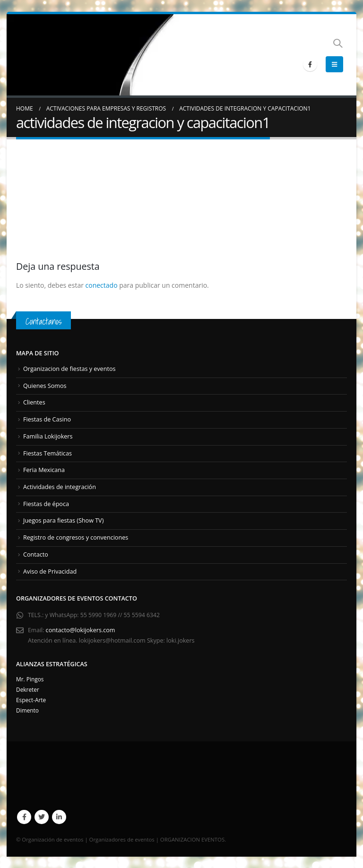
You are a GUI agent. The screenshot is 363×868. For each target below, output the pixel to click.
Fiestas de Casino (47, 419)
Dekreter (28, 689)
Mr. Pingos (31, 678)
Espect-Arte (32, 699)
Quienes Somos (45, 386)
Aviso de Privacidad (50, 571)
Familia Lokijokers (48, 436)
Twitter (42, 816)
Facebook (24, 816)
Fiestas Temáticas (48, 453)
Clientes (34, 402)
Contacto (36, 554)
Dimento (28, 709)
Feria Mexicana (44, 470)
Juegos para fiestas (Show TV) (63, 520)
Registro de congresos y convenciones (76, 537)
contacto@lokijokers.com (81, 630)
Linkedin (59, 816)
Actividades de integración (60, 486)
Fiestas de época (46, 503)
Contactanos (45, 321)
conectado (102, 285)
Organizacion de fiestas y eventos (69, 369)
